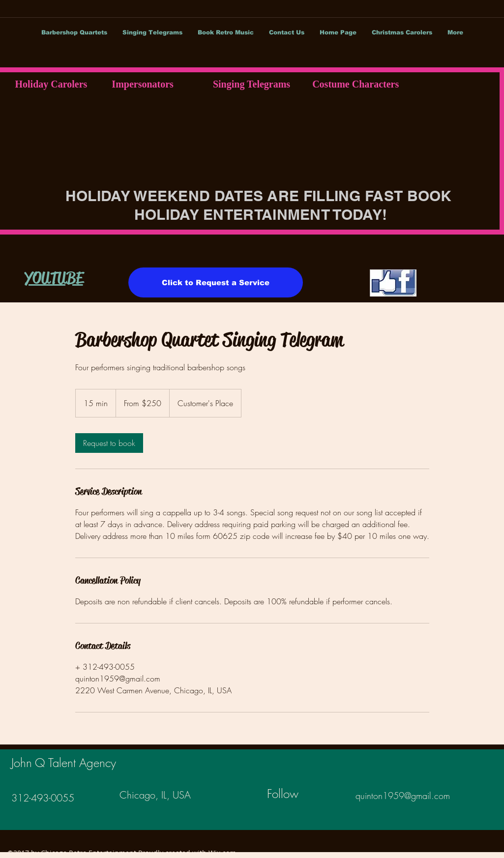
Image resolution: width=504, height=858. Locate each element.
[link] (109, 443)
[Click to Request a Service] (216, 282)
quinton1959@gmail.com (403, 796)
